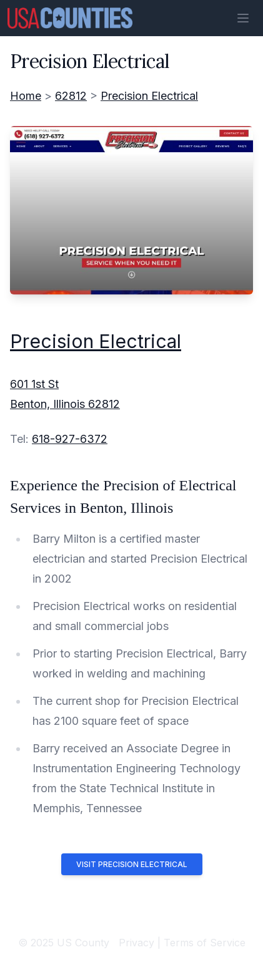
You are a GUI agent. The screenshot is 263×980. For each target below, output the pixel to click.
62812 (71, 96)
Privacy (136, 943)
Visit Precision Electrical (132, 864)
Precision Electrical (149, 96)
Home (26, 96)
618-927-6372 (70, 439)
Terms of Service (205, 943)
